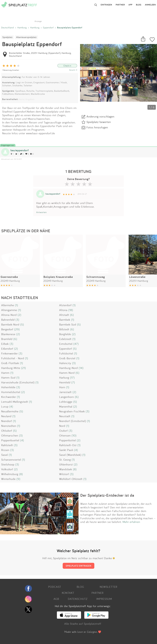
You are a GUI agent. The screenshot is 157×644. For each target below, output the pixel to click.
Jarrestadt (65, 392)
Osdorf (63, 431)
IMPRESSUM (104, 599)
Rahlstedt (7, 445)
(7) (73, 382)
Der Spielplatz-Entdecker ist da (107, 495)
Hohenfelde (8, 387)
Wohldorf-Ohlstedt (71, 479)
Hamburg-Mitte (11, 368)
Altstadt (64, 315)
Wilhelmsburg (10, 474)
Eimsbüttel (66, 344)
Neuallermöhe (10, 411)
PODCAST (55, 587)
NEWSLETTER (109, 587)
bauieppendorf (20, 150)
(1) (16, 305)
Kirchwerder (9, 397)
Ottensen (65, 435)
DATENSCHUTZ (78, 599)
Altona (63, 310)
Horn (62, 387)
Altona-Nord (9, 315)
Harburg (64, 377)
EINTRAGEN (106, 5)
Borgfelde (65, 334)
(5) (22, 324)
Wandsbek (66, 469)
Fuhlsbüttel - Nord (13, 358)
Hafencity (65, 363)
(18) (71, 310)
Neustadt (65, 416)
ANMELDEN (150, 5)
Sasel (5, 455)
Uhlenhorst (66, 464)
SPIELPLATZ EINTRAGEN (78, 566)
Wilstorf (64, 474)
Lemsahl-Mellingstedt (15, 402)
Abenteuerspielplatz (26, 37)
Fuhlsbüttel (66, 353)
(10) (74, 435)
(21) (23, 368)
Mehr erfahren (131, 522)
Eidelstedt (65, 339)
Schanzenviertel (11, 460)
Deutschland (8, 28)
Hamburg (22, 28)
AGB (56, 599)
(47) (76, 344)
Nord (62, 426)
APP (130, 5)
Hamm (5, 373)
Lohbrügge (66, 402)
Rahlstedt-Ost (68, 445)
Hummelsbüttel (11, 392)
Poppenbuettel (10, 440)
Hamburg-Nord (68, 368)
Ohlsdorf (7, 431)
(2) (19, 315)
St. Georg (65, 460)
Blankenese (8, 334)
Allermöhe (8, 305)
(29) (17, 329)
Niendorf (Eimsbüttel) (73, 421)
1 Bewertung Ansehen (11, 70)
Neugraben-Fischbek (72, 411)
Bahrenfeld (8, 320)
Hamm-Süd (8, 377)
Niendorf (7, 421)
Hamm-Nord (67, 373)
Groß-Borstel (67, 358)
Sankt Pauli (66, 450)
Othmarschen (10, 435)
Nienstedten (9, 426)
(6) (72, 315)
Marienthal (66, 406)
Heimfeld (65, 382)
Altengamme (9, 310)
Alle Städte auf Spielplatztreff (83, 624)
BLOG (139, 5)
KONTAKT (68, 593)
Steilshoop (8, 464)
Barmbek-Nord (10, 324)
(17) (72, 377)
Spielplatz (7, 37)
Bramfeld (7, 339)
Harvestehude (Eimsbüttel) (18, 382)
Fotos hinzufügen (97, 127)
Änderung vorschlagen (100, 116)
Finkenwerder (9, 353)
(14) (81, 368)
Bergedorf (7, 329)
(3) (17, 320)
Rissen (5, 450)
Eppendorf (48, 28)
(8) (75, 469)
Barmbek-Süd (68, 324)
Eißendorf (7, 349)
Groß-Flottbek (10, 363)
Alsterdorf (65, 305)
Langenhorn (67, 397)
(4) (11, 406)
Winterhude (8, 479)
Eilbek (5, 344)
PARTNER (120, 5)
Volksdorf (7, 469)
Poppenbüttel (68, 440)
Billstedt (64, 329)
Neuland (6, 416)
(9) (18, 479)
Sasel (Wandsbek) (70, 455)
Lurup (5, 406)
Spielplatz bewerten (99, 122)
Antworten (41, 212)
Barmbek (65, 320)
